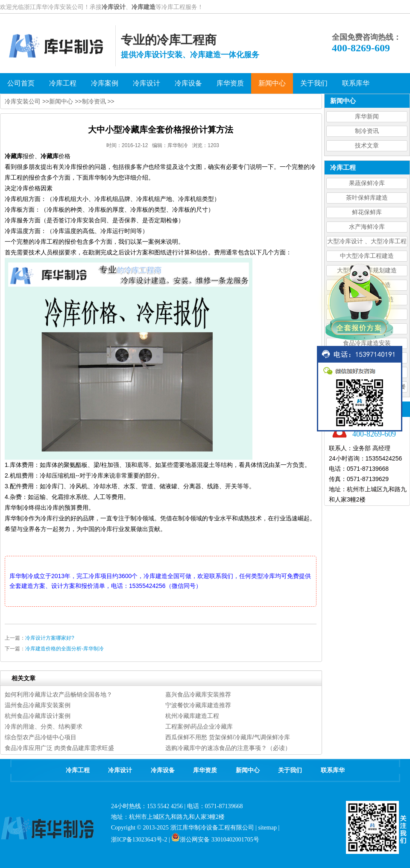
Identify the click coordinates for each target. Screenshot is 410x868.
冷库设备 (163, 770)
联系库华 (333, 770)
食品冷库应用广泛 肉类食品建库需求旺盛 (59, 748)
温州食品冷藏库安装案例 (38, 705)
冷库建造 (143, 7)
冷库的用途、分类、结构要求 (44, 726)
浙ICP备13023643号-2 (139, 840)
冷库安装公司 (23, 101)
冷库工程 (78, 770)
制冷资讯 (367, 131)
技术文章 (367, 146)
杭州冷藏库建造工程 (192, 716)
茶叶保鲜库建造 (367, 198)
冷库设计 (114, 7)
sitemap (267, 828)
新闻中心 (61, 101)
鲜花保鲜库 (367, 212)
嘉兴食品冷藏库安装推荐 (198, 694)
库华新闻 (367, 117)
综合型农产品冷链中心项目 (41, 737)
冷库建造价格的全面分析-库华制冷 (64, 649)
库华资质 (205, 770)
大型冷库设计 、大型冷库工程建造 (367, 243)
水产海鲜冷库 (367, 227)
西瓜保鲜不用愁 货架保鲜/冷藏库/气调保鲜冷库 (228, 737)
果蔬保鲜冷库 (367, 183)
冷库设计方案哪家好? (50, 638)
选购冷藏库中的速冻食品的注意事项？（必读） (228, 748)
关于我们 (290, 770)
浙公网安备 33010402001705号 (215, 840)
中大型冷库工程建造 (367, 256)
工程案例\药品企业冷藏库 (199, 726)
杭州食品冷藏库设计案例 (38, 716)
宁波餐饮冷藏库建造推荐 (198, 705)
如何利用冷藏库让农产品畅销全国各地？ (59, 694)
